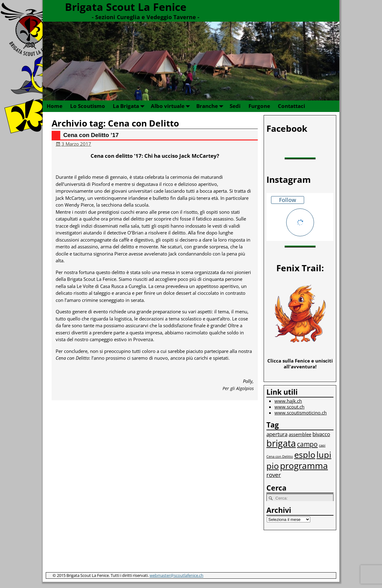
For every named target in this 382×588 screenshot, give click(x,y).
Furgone (259, 106)
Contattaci (291, 106)
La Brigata (130, 106)
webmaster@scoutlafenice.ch (176, 575)
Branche (211, 106)
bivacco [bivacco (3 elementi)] (321, 434)
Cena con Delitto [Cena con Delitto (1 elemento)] (280, 457)
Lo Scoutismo (88, 106)
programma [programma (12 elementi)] (304, 466)
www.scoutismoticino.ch (301, 413)
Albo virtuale (172, 106)
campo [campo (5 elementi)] (307, 444)
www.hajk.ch (288, 401)
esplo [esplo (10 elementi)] (305, 455)
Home (55, 106)
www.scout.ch (289, 407)
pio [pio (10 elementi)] (273, 466)
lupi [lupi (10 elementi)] (324, 455)
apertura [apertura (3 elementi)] (277, 434)
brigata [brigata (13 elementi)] (281, 443)
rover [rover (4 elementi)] (274, 475)
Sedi (235, 106)
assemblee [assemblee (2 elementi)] (300, 434)
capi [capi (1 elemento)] (322, 445)
